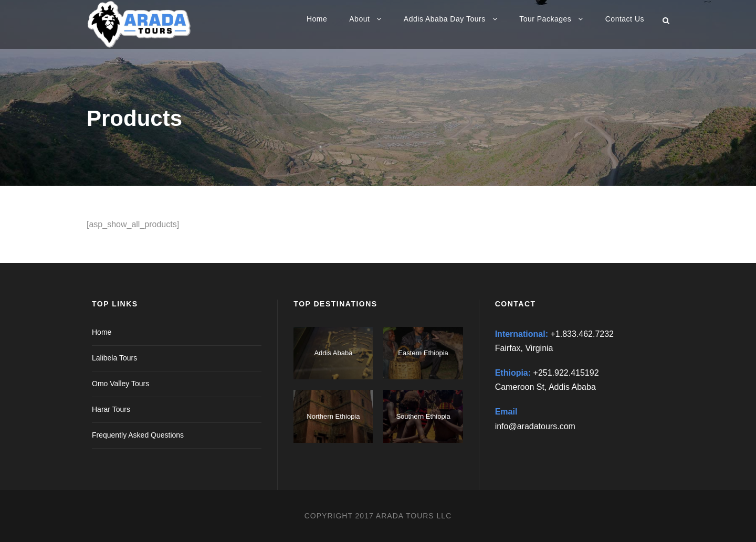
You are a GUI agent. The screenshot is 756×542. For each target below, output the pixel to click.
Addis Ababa (333, 353)
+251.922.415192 (566, 373)
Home (317, 19)
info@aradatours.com (535, 426)
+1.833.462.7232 (582, 334)
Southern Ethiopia (423, 416)
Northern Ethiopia (333, 416)
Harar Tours (111, 409)
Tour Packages (545, 19)
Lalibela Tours (114, 358)
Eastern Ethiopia (423, 353)
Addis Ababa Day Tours (445, 19)
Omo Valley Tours (120, 384)
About (359, 19)
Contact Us (625, 19)
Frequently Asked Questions (138, 435)
